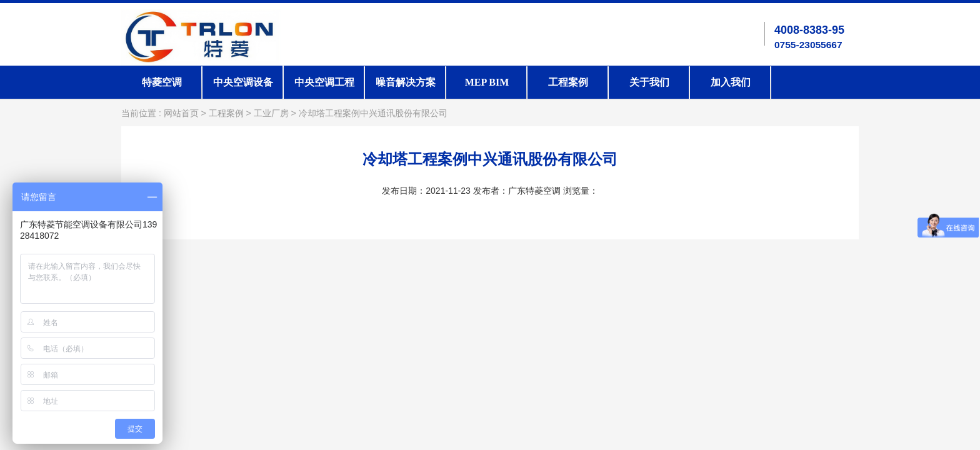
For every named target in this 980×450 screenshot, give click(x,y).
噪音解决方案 (406, 82)
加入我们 (731, 82)
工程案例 (568, 82)
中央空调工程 (324, 82)
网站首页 (181, 113)
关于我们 (649, 82)
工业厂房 (271, 113)
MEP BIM (487, 82)
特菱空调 (162, 82)
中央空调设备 (243, 82)
